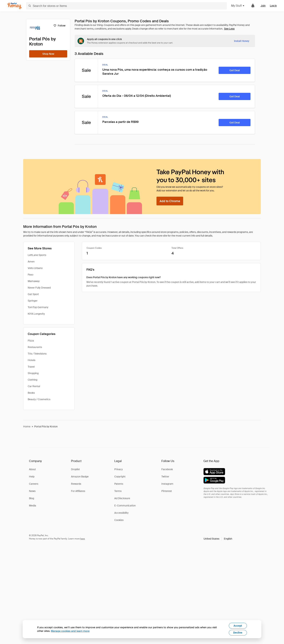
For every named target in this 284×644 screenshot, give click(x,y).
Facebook (167, 469)
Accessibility (121, 513)
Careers (34, 484)
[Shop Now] (48, 54)
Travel (31, 367)
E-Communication (125, 506)
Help (32, 477)
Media (33, 506)
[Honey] (14, 6)
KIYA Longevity (36, 314)
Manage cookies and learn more (70, 631)
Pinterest (167, 491)
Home (27, 426)
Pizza (31, 341)
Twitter (165, 477)
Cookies (119, 520)
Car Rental (34, 386)
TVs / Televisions (37, 354)
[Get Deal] (235, 70)
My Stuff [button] (238, 6)
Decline (238, 633)
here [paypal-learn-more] (83, 539)
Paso (31, 275)
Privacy (119, 469)
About (32, 469)
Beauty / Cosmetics (39, 399)
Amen (31, 262)
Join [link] (263, 6)
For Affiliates (78, 491)
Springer (33, 301)
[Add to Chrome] (170, 201)
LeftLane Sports (37, 255)
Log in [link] (273, 6)
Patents (119, 484)
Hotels (32, 360)
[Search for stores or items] (126, 6)
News (32, 491)
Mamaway (34, 281)
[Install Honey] (242, 41)
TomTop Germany (38, 307)
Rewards (76, 484)
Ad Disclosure (122, 498)
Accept (238, 626)
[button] (218, 539)
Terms (118, 491)
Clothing (33, 380)
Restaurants (35, 347)
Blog (32, 498)
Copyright (120, 477)
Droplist (75, 469)
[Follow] (59, 26)
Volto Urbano (35, 268)
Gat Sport (33, 294)
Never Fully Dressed (39, 288)
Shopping (33, 373)
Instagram (167, 484)
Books (31, 393)
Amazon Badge (80, 477)
